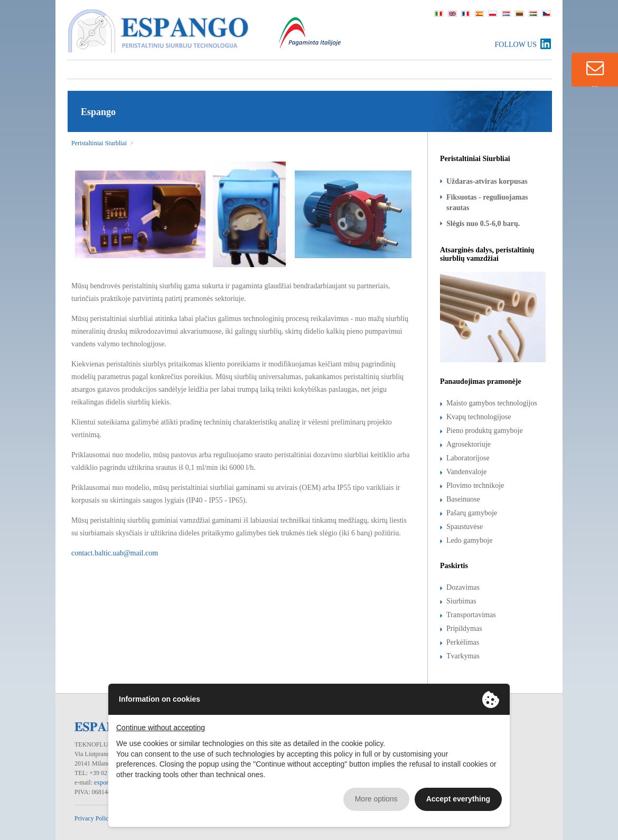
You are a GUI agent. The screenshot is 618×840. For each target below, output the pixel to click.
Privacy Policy (93, 818)
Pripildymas (464, 629)
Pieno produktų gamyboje (485, 431)
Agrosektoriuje (469, 444)
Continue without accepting (161, 728)
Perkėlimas (463, 642)
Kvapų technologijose (479, 417)
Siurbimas (461, 601)
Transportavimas (471, 615)
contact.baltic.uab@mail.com (115, 553)
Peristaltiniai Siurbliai (99, 143)
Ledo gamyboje (469, 540)
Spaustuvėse (465, 527)
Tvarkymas (463, 656)
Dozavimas (463, 587)
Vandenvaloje (466, 472)
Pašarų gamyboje (472, 513)
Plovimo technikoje (475, 485)
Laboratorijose (468, 458)
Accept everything (458, 799)
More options (376, 799)
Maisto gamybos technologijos (492, 403)
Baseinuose (463, 499)
